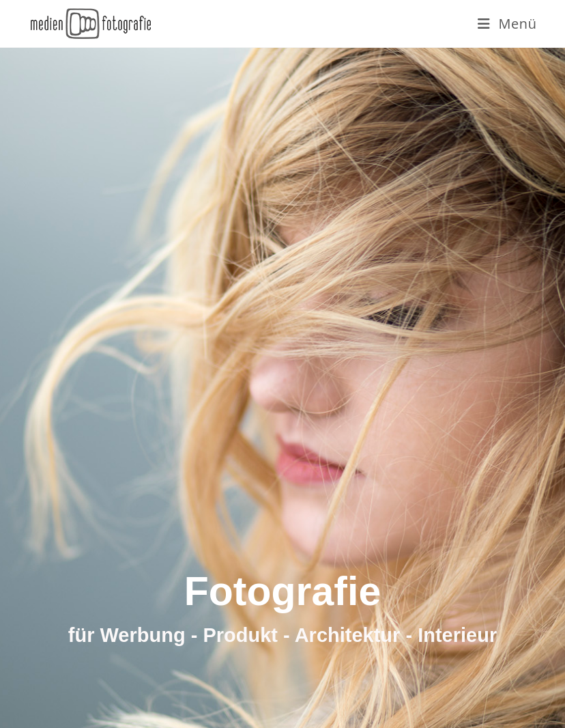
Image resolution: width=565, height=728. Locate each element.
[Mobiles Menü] (507, 24)
